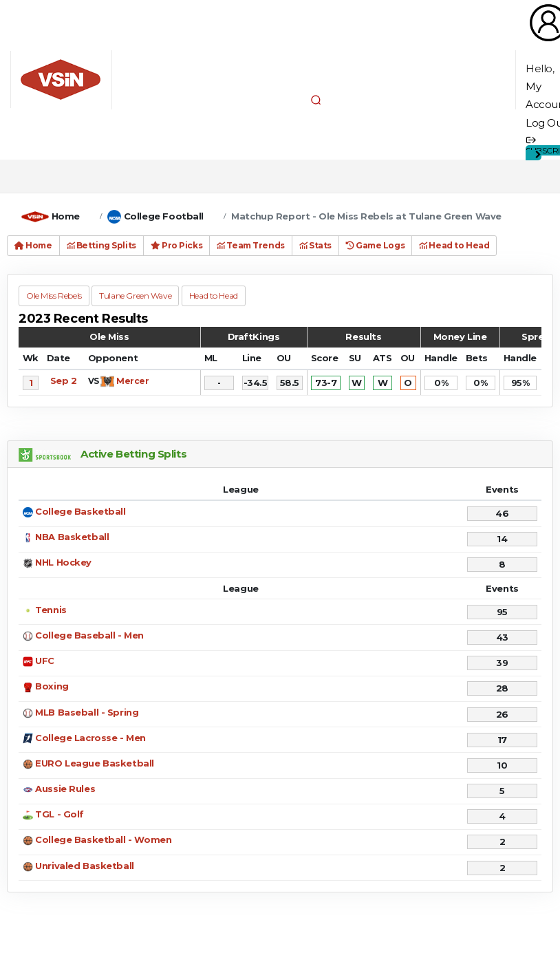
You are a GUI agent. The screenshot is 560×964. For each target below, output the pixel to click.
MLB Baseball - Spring (87, 712)
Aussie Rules (65, 789)
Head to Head (454, 245)
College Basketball (80, 511)
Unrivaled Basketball (85, 866)
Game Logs (375, 245)
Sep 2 (64, 381)
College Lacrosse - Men (90, 738)
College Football (164, 216)
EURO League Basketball (95, 763)
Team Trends (251, 245)
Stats (315, 245)
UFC (45, 661)
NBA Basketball (72, 537)
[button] (316, 100)
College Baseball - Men (89, 635)
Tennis (51, 610)
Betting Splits (101, 245)
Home (66, 216)
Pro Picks (176, 245)
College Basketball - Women (103, 839)
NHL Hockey (63, 562)
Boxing (52, 686)
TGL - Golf (60, 814)
